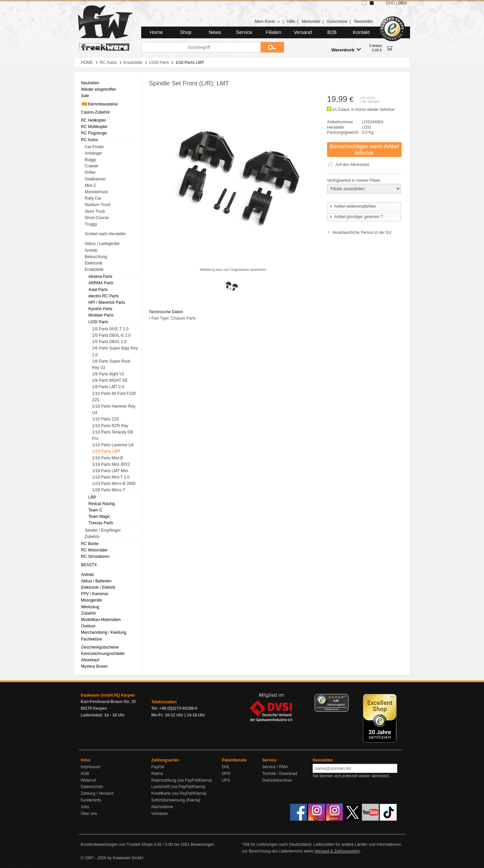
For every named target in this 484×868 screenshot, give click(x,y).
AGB (85, 774)
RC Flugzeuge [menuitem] (94, 133)
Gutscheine (337, 22)
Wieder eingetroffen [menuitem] (99, 89)
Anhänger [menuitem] (93, 153)
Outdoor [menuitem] (88, 626)
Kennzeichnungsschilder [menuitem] (103, 654)
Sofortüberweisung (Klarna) (176, 800)
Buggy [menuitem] (90, 160)
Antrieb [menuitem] (91, 250)
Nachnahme (162, 807)
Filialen (273, 32)
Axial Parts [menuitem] (98, 290)
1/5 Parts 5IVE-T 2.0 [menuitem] (110, 329)
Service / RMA (275, 767)
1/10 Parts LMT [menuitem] (106, 451)
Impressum (91, 767)
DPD (226, 774)
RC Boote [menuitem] (90, 544)
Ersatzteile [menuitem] (94, 270)
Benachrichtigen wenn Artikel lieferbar (364, 150)
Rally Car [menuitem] (93, 198)
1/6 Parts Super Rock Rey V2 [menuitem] (111, 364)
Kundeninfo (91, 800)
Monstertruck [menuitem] (96, 192)
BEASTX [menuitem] (89, 565)
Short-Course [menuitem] (97, 218)
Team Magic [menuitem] (99, 516)
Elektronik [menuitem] (94, 263)
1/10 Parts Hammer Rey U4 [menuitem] (114, 409)
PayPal (158, 767)
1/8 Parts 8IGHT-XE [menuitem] (110, 380)
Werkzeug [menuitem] (90, 607)
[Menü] (345, 698)
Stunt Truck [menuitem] (95, 211)
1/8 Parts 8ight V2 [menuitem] (108, 374)
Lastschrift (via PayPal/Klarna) (178, 787)
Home (156, 32)
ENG (391, 3)
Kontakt (361, 32)
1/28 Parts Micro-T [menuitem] (109, 490)
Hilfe (291, 22)
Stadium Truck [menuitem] (98, 205)
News (215, 32)
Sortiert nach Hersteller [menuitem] (105, 234)
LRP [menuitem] (92, 497)
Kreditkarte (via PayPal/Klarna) (179, 793)
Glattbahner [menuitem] (95, 179)
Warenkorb (346, 50)
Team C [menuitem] (95, 510)
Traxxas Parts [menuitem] (101, 523)
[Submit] (272, 47)
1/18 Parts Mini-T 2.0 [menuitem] (111, 477)
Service (244, 32)
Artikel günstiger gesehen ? (356, 217)
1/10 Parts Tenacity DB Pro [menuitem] (113, 435)
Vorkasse (159, 814)
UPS (226, 780)
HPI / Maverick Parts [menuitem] (107, 302)
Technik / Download (280, 774)
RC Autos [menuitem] (90, 140)
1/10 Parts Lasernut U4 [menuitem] (113, 445)
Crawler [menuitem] (92, 166)
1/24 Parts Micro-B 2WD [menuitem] (114, 484)
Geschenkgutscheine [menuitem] (100, 647)
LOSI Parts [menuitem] (98, 322)
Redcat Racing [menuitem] (102, 504)
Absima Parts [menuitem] (100, 277)
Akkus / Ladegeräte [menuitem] (102, 244)
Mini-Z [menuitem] (90, 185)
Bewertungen (203, 844)
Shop (186, 32)
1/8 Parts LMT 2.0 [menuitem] (108, 387)
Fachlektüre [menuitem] (92, 639)
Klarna (157, 774)
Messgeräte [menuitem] (92, 600)
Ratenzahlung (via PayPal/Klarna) (182, 780)
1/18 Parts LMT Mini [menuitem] (110, 471)
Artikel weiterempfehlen (353, 206)
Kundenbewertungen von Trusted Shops (117, 844)
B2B (332, 32)
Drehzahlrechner (277, 780)
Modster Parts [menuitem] (101, 315)
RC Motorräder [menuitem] (94, 550)
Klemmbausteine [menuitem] (99, 104)
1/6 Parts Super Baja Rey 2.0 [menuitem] (115, 351)
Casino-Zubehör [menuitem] (95, 112)
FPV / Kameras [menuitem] (95, 594)
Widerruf (88, 780)
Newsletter (364, 22)
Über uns (89, 814)
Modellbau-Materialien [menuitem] (101, 620)
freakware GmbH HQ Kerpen (108, 695)
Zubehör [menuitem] (92, 537)
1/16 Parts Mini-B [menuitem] (108, 458)
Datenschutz (92, 787)
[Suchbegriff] (201, 47)
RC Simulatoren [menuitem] (95, 556)
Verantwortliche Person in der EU (362, 233)
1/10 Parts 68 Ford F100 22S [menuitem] (114, 397)
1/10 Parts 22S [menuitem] (105, 419)
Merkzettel (311, 22)
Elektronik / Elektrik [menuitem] (98, 587)
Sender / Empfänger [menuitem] (103, 530)
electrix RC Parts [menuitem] (104, 296)
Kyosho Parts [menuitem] (100, 309)
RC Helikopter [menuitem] (94, 120)
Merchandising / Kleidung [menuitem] (104, 632)
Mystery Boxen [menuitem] (94, 666)
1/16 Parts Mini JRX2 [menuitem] (111, 464)
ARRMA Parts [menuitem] (101, 283)
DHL (226, 767)
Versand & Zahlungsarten (337, 851)
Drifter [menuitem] (90, 172)
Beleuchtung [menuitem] (96, 257)
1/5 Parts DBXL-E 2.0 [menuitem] (111, 335)
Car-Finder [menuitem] (94, 147)
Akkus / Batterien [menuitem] (96, 581)
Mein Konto (268, 22)
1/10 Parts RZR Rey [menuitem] (110, 426)
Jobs (85, 807)
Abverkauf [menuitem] (90, 660)
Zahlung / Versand (97, 793)
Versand (303, 32)
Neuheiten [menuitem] (90, 83)
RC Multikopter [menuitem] (94, 127)
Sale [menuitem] (85, 96)
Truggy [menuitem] (91, 224)
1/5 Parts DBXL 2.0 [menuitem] (109, 342)
